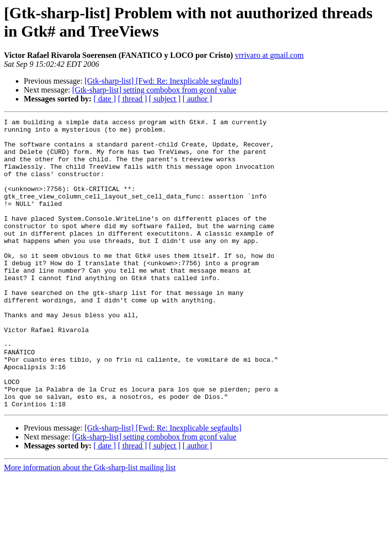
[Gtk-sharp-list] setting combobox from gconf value (154, 90)
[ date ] (105, 99)
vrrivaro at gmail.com (269, 55)
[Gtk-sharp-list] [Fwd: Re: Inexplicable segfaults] (163, 81)
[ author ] (197, 99)
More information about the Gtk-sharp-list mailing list (90, 525)
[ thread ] (132, 99)
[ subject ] (165, 99)
